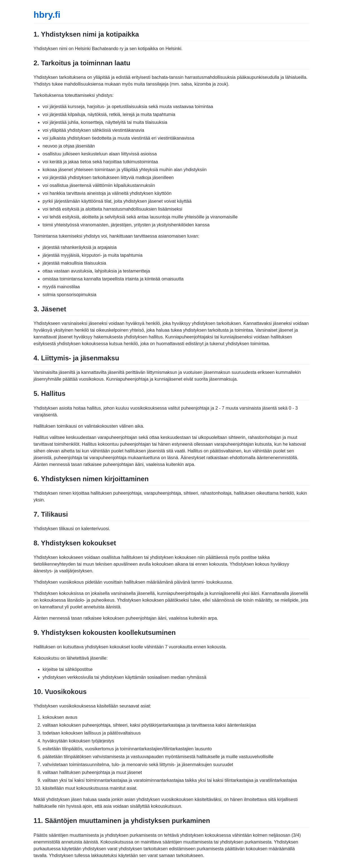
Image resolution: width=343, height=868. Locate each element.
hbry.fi (47, 15)
